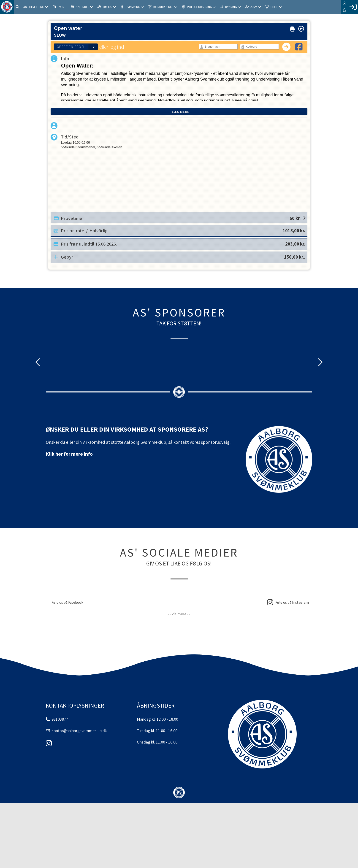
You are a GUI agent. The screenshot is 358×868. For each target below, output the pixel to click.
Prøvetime (181, 218)
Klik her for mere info (69, 454)
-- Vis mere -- (179, 614)
